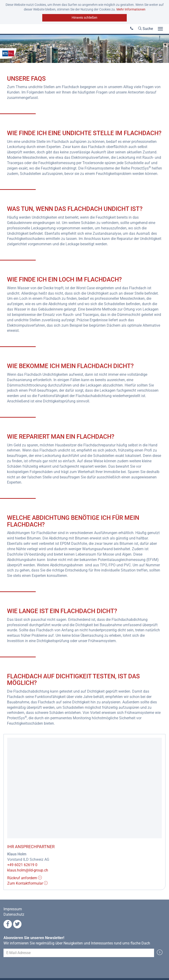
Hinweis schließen (84, 18)
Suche (145, 29)
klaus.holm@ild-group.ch (28, 870)
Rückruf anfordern (25, 878)
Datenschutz (14, 914)
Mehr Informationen (131, 9)
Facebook (8, 924)
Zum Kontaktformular (27, 883)
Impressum (13, 909)
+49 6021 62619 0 (22, 865)
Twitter (17, 924)
